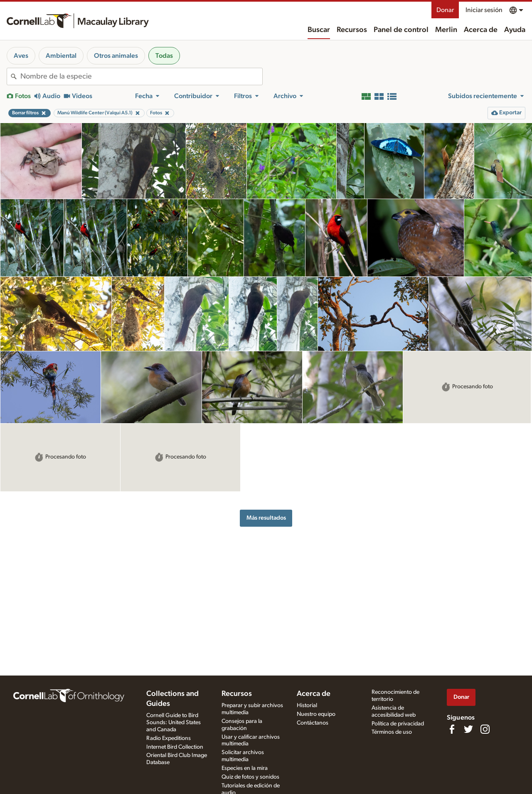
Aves (21, 56)
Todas (164, 56)
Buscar (319, 30)
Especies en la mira (245, 768)
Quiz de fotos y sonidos (250, 777)
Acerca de (481, 30)
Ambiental (61, 56)
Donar (445, 10)
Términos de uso (392, 732)
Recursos (352, 30)
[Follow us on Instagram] (485, 729)
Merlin (446, 30)
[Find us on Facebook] (452, 729)
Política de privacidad (398, 724)
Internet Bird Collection (175, 747)
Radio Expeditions (169, 738)
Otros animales (116, 56)
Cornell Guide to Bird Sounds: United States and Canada (174, 722)
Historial (307, 705)
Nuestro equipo (316, 714)
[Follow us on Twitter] (468, 729)
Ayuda (515, 30)
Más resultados (266, 518)
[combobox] (141, 76)
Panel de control (401, 30)
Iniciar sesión (484, 10)
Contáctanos (313, 723)
